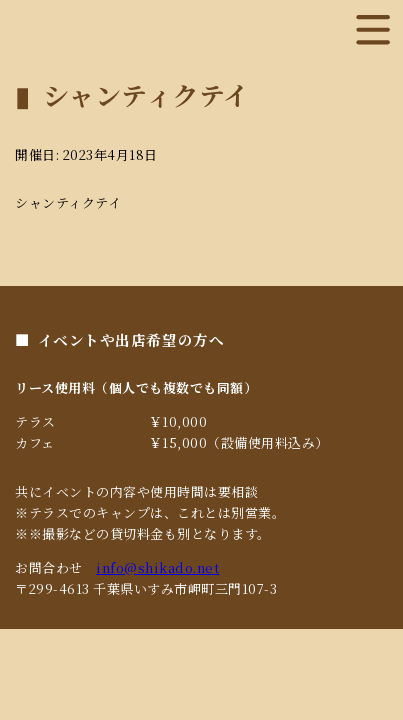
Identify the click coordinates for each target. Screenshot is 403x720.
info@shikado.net (157, 567)
